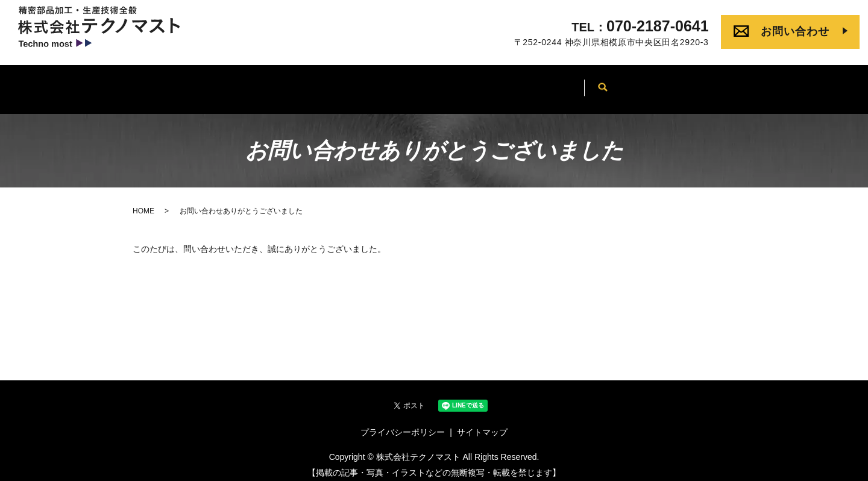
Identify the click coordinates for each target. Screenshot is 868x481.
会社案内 (284, 87)
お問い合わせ (795, 31)
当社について (434, 87)
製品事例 (514, 87)
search (664, 88)
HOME (217, 87)
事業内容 (354, 87)
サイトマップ (482, 425)
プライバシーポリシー (403, 425)
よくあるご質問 (597, 87)
